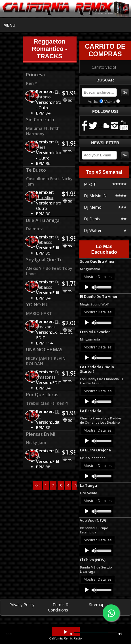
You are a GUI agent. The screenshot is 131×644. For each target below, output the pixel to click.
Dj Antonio (48, 94)
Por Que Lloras (42, 395)
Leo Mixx (45, 198)
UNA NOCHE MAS (44, 350)
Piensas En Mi (41, 434)
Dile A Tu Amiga (43, 220)
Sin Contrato (40, 120)
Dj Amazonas (48, 324)
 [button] (71, 634)
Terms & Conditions (59, 607)
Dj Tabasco (48, 240)
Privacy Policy (22, 605)
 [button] (120, 634)
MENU (9, 25)
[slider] (104, 287)
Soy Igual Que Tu (44, 260)
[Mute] (94, 287)
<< (37, 485)
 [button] (66, 632)
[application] (96, 287)
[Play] (87, 287)
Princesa (35, 75)
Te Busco (36, 170)
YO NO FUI (37, 305)
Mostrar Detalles (98, 277)
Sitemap (97, 605)
